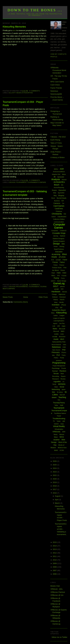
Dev (63, 244)
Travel (59, 416)
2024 (55, 468)
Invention (56, 305)
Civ (65, 214)
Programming (22, 287)
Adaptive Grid (56, 174)
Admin (64, 174)
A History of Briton (58, 157)
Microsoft (62, 329)
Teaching (62, 397)
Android (64, 180)
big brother (61, 193)
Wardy (56, 435)
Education (59, 252)
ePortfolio (62, 257)
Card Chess (55, 85)
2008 (55, 567)
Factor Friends (56, 88)
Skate (56, 387)
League (62, 315)
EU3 (53, 260)
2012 (55, 553)
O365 (64, 347)
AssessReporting (59, 188)
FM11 (53, 276)
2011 (55, 556)
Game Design (62, 281)
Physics (64, 352)
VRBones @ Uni (57, 595)
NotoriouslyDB (56, 94)
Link (54, 326)
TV (54, 421)
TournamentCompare (37, 182)
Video (62, 424)
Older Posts (43, 297)
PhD (64, 350)
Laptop (56, 315)
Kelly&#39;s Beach (59, 310)
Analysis (56, 179)
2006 (55, 574)
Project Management (59, 366)
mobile (56, 334)
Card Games (59, 206)
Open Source (56, 350)
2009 (55, 563)
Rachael (55, 371)
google (57, 289)
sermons (62, 384)
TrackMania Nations (60, 413)
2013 (55, 549)
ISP (61, 308)
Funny (56, 278)
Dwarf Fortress (59, 249)
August (58, 496)
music (56, 339)
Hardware (56, 292)
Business (57, 201)
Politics (56, 358)
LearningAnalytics (59, 321)
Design (12, 182)
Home (26, 297)
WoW (56, 450)
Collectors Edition (59, 219)
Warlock (62, 435)
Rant (62, 374)
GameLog (59, 283)
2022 (55, 475)
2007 (55, 570)
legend (55, 323)
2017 (55, 489)
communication (59, 222)
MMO (63, 331)
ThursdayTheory (59, 403)
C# (63, 201)
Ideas (56, 302)
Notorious (54, 91)
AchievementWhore (59, 172)
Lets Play (62, 323)
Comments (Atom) (21, 302)
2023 (55, 472)
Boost (53, 198)
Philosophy (56, 352)
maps (64, 326)
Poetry (64, 355)
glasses (62, 286)
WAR (64, 432)
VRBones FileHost (58, 592)
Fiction (56, 265)
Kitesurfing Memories (14, 27)
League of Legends (59, 318)
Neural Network (56, 345)
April (57, 500)
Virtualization (59, 429)
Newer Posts (8, 297)
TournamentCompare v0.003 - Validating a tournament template (25, 193)
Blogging (61, 195)
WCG (62, 437)
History (56, 300)
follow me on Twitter (59, 637)
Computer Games (59, 226)
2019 (55, 482)
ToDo (56, 405)
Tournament (21, 182)
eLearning (56, 254)
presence (59, 360)
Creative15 (63, 231)
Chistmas (59, 211)
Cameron (57, 203)
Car (63, 203)
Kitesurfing (28, 93)
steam (54, 397)
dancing (56, 236)
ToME (62, 405)
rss (63, 382)
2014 (55, 546)
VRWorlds (56, 432)
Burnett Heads (62, 198)
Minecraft (56, 331)
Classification (62, 217)
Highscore (62, 294)
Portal (62, 358)
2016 (55, 493)
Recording (56, 376)
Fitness (63, 270)
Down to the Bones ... (35, 10)
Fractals (64, 276)
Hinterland (63, 297)
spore (64, 389)
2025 (55, 465)
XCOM (62, 450)
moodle (55, 337)
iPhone (64, 305)
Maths (55, 329)
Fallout (62, 262)
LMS (58, 326)
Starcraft (62, 395)
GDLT (56, 286)
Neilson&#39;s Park (59, 342)
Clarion (54, 217)
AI (55, 177)
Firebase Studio (57, 268)
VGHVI (56, 424)
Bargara (54, 190)
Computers (55, 231)
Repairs (63, 376)
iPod (57, 308)
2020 (55, 479)
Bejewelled (62, 190)
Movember (62, 337)
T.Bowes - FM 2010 (58, 137)
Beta (55, 193)
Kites (53, 313)
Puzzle (64, 368)
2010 (55, 560)
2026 (55, 461)
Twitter (59, 421)
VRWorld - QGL (57, 589)
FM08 (59, 273)
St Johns (60, 392)
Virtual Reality (59, 426)
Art (62, 185)
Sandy (54, 384)
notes (64, 345)
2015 (55, 542)
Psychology (56, 368)
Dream (56, 246)
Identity (61, 302)
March (58, 503)
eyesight (58, 260)
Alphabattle (61, 177)
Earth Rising (55, 140)
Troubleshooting (59, 419)
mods (62, 334)
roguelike (57, 382)
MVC (62, 339)
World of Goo (62, 448)
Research (56, 379)
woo (14, 30)
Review (63, 379)
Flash (53, 273)
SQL (53, 392)
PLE (58, 355)
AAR (62, 169)
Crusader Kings (59, 233)
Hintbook (55, 297)
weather (56, 440)
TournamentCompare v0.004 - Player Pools (23, 104)
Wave (56, 437)
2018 (55, 486)
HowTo (62, 300)
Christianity (57, 214)
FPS (58, 276)
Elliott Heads (15, 93)
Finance (62, 265)
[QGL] (56, 169)
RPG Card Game (57, 82)
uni (64, 421)
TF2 (59, 400)
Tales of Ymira (56, 143)
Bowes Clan (55, 586)
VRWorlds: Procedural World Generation (58, 70)
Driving (62, 246)
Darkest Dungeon (59, 241)
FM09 (64, 273)
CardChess (59, 209)
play (53, 355)
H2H (62, 289)
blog (55, 195)
